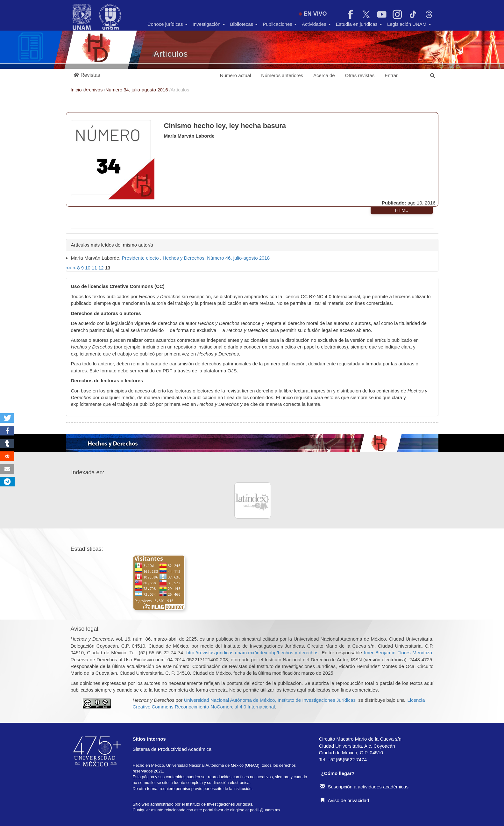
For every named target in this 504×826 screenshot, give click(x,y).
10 (88, 268)
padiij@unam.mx (265, 810)
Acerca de (324, 75)
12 (101, 268)
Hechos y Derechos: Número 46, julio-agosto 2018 (216, 258)
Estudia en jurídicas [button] (359, 24)
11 (94, 268)
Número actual (236, 75)
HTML (402, 210)
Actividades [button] (316, 24)
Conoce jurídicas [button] (167, 24)
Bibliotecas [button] (244, 24)
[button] (87, 75)
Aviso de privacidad (345, 800)
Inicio (77, 90)
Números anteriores (282, 75)
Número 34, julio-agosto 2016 (137, 90)
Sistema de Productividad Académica (172, 749)
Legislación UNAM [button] (409, 24)
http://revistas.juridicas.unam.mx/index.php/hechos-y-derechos (252, 653)
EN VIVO (313, 14)
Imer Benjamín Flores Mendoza (398, 653)
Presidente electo (141, 258)
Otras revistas (360, 75)
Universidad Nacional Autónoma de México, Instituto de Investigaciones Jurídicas (270, 700)
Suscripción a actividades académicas (364, 787)
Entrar (391, 75)
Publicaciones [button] (280, 24)
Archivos (94, 90)
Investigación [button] (209, 24)
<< (69, 268)
